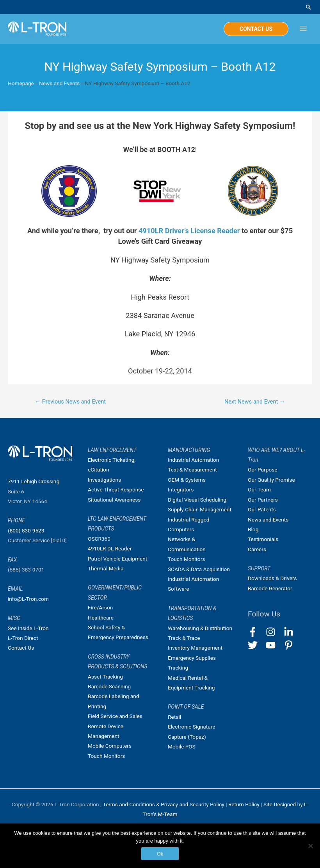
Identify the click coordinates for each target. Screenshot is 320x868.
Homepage (21, 83)
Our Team (259, 489)
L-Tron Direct (23, 638)
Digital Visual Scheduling (197, 500)
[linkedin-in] (292, 632)
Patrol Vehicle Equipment (117, 559)
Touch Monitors (106, 756)
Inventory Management (195, 648)
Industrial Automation (193, 460)
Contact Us (21, 648)
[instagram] (274, 632)
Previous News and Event (70, 402)
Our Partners (263, 500)
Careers (257, 549)
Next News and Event (255, 402)
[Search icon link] (309, 7)
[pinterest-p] (290, 645)
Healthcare (101, 618)
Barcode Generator (270, 588)
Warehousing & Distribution (200, 628)
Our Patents (262, 509)
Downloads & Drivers (272, 578)
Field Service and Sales (115, 716)
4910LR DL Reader (110, 548)
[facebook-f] (256, 632)
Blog (253, 529)
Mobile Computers (110, 746)
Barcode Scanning (109, 686)
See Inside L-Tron (28, 628)
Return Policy (244, 804)
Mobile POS (182, 747)
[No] (310, 846)
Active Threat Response (116, 489)
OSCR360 (99, 539)
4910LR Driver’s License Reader (189, 231)
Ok (160, 854)
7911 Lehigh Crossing (34, 481)
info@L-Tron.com (28, 599)
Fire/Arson (100, 607)
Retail (174, 717)
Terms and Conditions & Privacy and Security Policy (163, 804)
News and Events (59, 83)
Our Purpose (263, 470)
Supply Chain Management (200, 509)
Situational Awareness (114, 500)
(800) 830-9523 (26, 530)
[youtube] (274, 645)
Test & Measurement (192, 470)
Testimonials (263, 539)
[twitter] (256, 645)
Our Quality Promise (271, 480)
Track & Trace (184, 638)
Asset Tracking (105, 677)
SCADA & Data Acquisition (199, 569)
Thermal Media (106, 568)
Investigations (104, 480)
